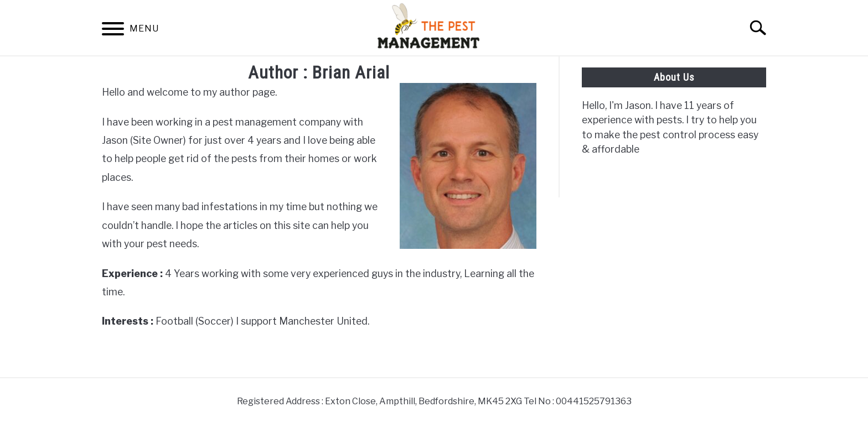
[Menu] (113, 31)
